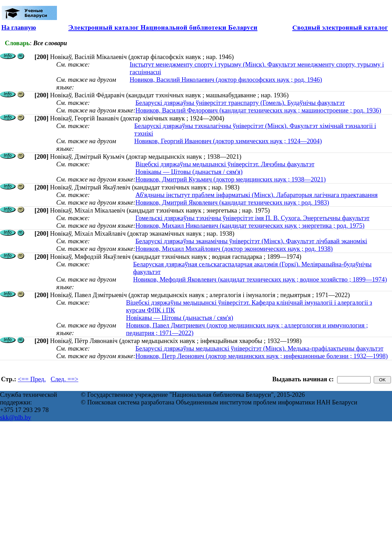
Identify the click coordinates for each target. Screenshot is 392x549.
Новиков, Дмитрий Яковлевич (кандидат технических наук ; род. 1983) (232, 202)
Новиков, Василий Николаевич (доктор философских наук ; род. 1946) (226, 80)
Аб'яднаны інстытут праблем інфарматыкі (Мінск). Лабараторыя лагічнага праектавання (256, 195)
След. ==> (65, 379)
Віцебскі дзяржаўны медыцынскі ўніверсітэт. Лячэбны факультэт (225, 164)
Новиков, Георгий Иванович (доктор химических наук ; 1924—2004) (228, 141)
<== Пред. (32, 379)
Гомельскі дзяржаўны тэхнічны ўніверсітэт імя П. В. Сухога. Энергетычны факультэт (252, 218)
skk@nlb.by (16, 417)
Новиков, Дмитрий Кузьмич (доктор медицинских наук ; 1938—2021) (231, 179)
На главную (19, 27)
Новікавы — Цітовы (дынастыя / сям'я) (189, 172)
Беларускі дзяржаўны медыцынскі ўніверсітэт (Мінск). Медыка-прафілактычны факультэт (259, 348)
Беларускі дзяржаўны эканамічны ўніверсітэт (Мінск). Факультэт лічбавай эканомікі (251, 241)
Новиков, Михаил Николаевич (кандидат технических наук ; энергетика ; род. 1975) (250, 226)
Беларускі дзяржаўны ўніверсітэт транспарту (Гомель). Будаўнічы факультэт (240, 103)
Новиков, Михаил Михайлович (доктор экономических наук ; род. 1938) (234, 249)
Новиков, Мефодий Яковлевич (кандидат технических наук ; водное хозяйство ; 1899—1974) (260, 279)
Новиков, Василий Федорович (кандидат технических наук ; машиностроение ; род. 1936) (258, 110)
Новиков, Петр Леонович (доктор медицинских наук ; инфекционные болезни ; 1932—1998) (261, 356)
